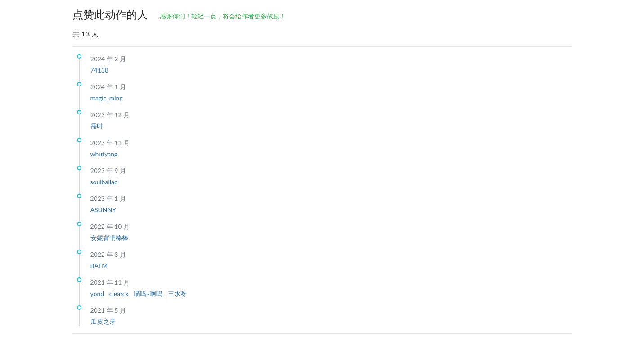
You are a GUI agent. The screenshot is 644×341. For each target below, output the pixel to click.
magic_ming (107, 98)
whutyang (104, 154)
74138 (100, 70)
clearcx (120, 293)
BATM (99, 266)
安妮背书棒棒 (109, 238)
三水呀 (177, 293)
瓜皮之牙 (103, 321)
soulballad (104, 182)
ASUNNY (103, 210)
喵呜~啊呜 (149, 293)
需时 (97, 126)
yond (98, 293)
